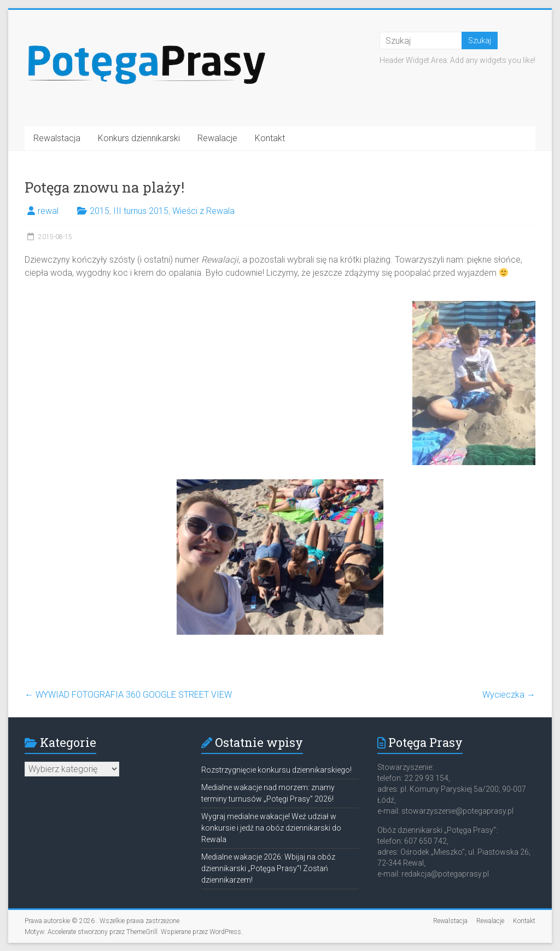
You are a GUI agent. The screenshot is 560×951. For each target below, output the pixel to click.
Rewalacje (217, 138)
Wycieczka (509, 695)
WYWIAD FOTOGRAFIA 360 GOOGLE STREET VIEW (128, 695)
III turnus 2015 (141, 211)
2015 (100, 211)
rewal (48, 211)
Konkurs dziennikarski (139, 138)
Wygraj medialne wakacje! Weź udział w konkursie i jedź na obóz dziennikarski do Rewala (271, 828)
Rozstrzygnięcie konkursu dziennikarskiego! (276, 770)
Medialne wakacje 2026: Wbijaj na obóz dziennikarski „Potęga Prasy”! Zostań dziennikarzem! (268, 868)
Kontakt (270, 138)
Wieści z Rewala (203, 211)
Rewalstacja (57, 138)
